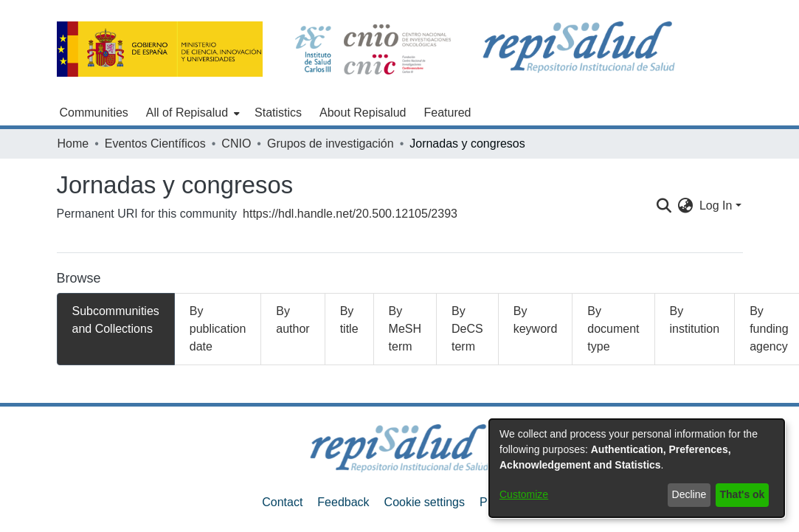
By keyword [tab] (536, 320)
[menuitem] (191, 113)
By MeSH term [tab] (405, 329)
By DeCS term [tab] (467, 329)
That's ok (743, 494)
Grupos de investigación (331, 144)
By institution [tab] (695, 320)
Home (73, 144)
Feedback (343, 502)
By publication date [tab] (218, 329)
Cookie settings (425, 502)
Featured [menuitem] (447, 113)
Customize (524, 494)
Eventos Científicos (155, 144)
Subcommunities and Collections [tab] (116, 320)
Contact (282, 502)
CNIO (236, 144)
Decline (689, 494)
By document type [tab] (613, 329)
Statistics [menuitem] (278, 113)
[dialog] (637, 468)
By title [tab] (349, 320)
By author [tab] (293, 320)
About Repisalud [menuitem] (363, 113)
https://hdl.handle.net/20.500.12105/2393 (350, 214)
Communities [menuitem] (94, 113)
